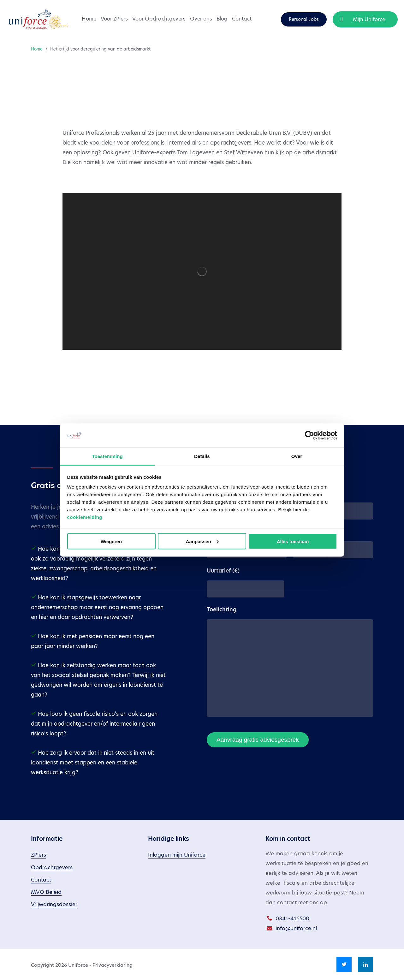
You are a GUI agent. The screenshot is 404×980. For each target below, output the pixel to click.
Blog (222, 19)
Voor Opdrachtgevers (159, 19)
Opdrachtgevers (52, 867)
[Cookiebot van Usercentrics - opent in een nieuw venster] (309, 435)
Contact (242, 19)
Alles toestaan (293, 541)
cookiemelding (85, 517)
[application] (202, 271)
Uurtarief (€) (223, 571)
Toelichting (222, 609)
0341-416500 (292, 919)
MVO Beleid (46, 892)
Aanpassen (202, 541)
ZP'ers (39, 855)
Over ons (201, 19)
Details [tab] (202, 456)
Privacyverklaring (113, 965)
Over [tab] (297, 456)
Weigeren (111, 541)
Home (89, 19)
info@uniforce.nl (296, 928)
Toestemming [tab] (107, 456)
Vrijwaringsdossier (54, 904)
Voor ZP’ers (114, 19)
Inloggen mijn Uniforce (177, 855)
